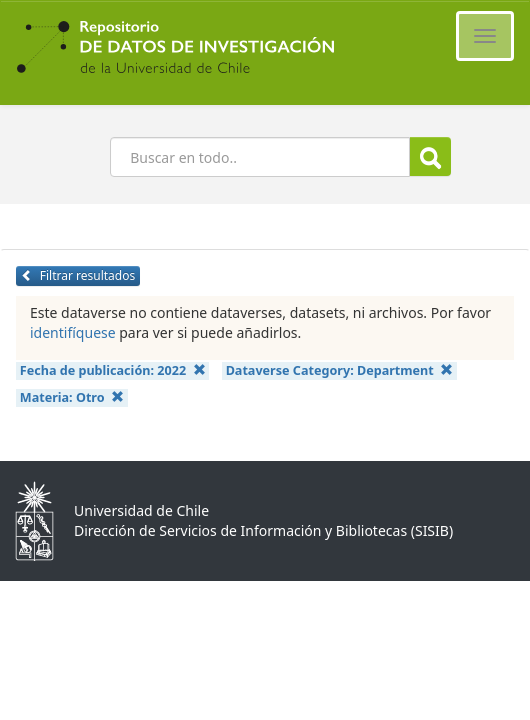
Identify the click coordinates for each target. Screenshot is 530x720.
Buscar (430, 157)
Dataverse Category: (340, 370)
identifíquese (73, 332)
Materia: (72, 397)
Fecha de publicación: (113, 370)
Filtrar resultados (78, 275)
